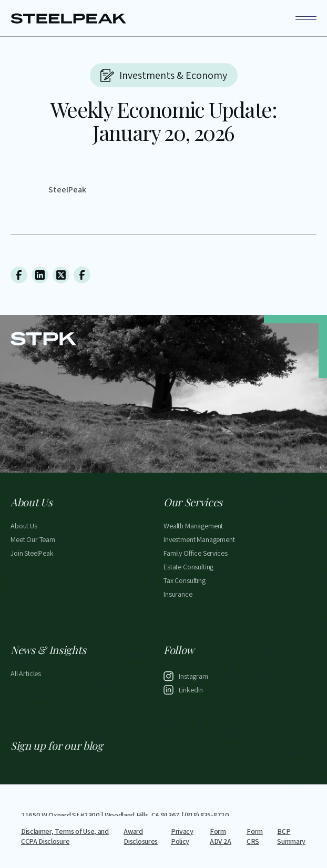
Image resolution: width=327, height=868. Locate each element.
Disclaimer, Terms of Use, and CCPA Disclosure (65, 836)
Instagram (193, 677)
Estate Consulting (188, 568)
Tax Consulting (185, 581)
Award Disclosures (140, 836)
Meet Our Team (33, 540)
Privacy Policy (182, 836)
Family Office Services (195, 554)
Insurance (178, 595)
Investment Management (199, 540)
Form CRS (255, 836)
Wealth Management (193, 527)
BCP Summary (291, 836)
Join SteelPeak (32, 554)
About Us (24, 527)
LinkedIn (191, 691)
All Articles (26, 675)
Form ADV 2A (221, 836)
